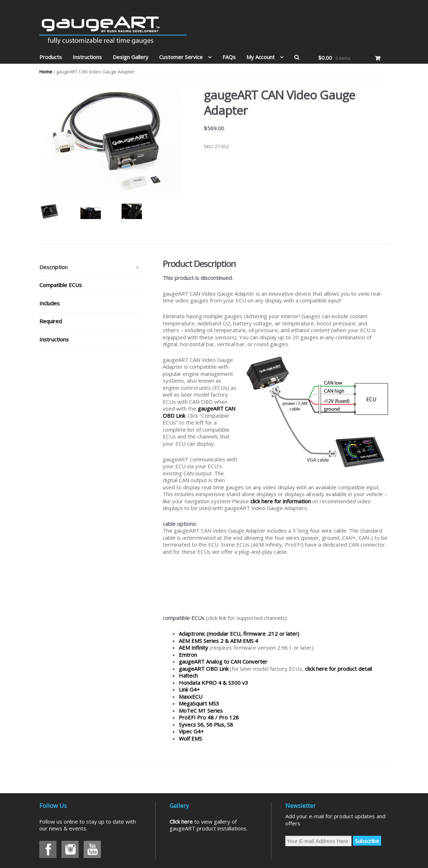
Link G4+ (189, 689)
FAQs (229, 57)
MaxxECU (191, 697)
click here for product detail (338, 669)
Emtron (188, 655)
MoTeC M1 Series (201, 711)
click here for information (281, 501)
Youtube (92, 849)
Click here (181, 821)
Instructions (87, 57)
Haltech (188, 675)
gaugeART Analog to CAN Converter (223, 661)
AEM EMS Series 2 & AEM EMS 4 (218, 641)
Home (46, 72)
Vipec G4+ (191, 731)
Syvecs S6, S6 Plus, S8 (206, 724)
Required (51, 321)
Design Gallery (131, 57)
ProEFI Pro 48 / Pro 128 (209, 717)
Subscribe (367, 841)
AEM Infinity (193, 648)
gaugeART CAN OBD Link (199, 412)
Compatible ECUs (61, 285)
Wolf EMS (190, 738)
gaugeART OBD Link (204, 669)
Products (51, 57)
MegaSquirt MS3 (199, 703)
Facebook (48, 849)
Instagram (70, 849)
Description (53, 267)
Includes (50, 303)
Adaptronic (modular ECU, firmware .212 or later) (239, 634)
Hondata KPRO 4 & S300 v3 (213, 683)
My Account (260, 57)
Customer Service (181, 57)
